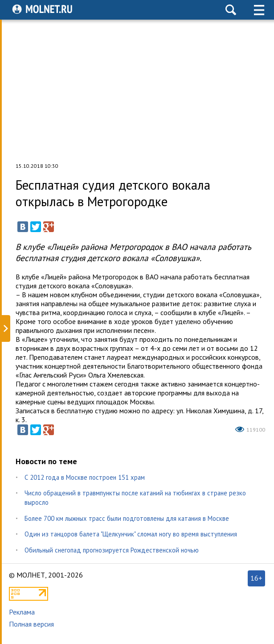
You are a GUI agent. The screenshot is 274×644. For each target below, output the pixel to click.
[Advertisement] (137, 91)
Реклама (22, 612)
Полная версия (31, 624)
